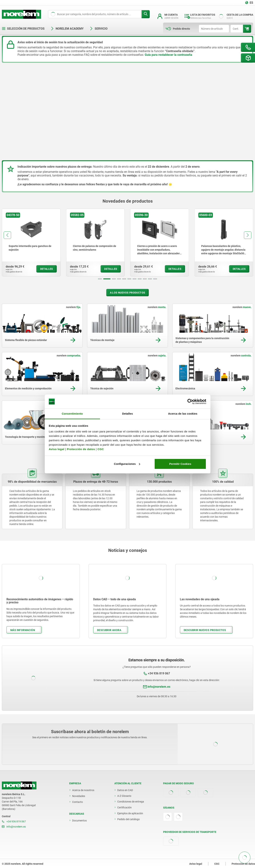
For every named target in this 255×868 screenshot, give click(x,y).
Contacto (78, 802)
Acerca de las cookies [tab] (183, 414)
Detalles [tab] (127, 414)
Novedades (79, 796)
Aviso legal (57, 449)
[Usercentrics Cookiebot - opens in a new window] (190, 402)
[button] (100, 279)
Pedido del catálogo (129, 819)
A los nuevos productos (128, 293)
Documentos (79, 821)
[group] (31, 243)
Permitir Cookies (180, 464)
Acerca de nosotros (83, 790)
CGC (101, 449)
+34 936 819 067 (159, 673)
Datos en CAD (125, 790)
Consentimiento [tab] (72, 414)
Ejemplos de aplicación (130, 813)
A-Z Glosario (124, 796)
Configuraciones (127, 464)
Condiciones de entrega (131, 802)
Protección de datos (81, 449)
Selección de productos (23, 29)
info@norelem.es (159, 687)
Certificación (124, 807)
